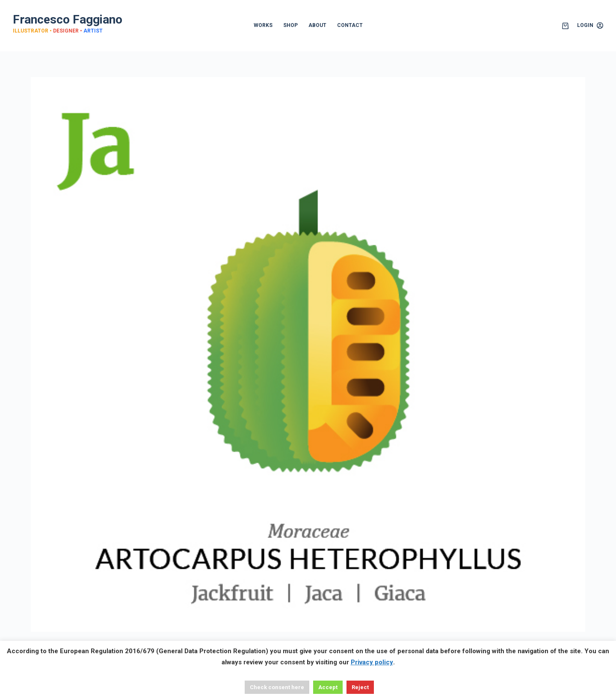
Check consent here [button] (277, 687)
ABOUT (317, 25)
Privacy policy (372, 662)
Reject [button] (360, 687)
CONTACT (350, 25)
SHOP (290, 25)
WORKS (263, 25)
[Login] (590, 26)
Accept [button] (328, 687)
